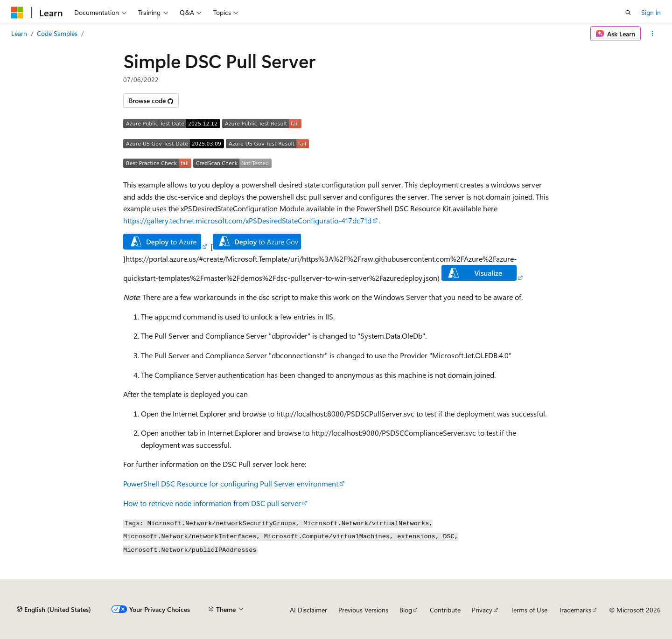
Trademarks (575, 610)
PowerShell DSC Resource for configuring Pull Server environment (231, 483)
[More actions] (653, 34)
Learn (19, 33)
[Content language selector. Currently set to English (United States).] (54, 610)
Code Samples (57, 33)
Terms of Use (529, 610)
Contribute (445, 610)
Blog (406, 610)
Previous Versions (363, 610)
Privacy (482, 610)
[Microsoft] (17, 13)
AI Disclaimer (308, 610)
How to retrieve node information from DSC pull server (212, 503)
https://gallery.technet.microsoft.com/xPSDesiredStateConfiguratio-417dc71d (247, 220)
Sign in (651, 12)
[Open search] (628, 13)
